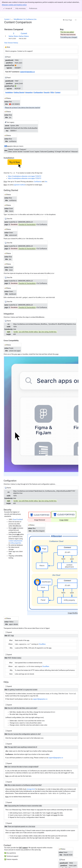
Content (7, 19)
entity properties (16, 542)
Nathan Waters (14, 36)
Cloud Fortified (17, 519)
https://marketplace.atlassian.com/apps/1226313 (25, 178)
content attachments (15, 540)
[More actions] (76, 20)
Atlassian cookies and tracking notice (14, 5)
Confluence (38, 181)
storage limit (31, 788)
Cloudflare (42, 643)
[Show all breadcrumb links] (12, 19)
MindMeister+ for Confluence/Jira (25, 19)
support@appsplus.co (40, 698)
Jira (46, 181)
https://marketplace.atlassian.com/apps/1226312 (25, 176)
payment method (19, 185)
